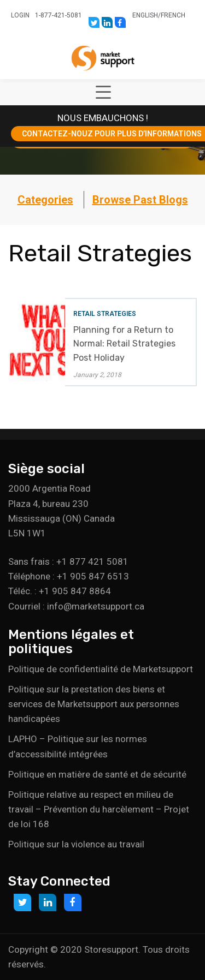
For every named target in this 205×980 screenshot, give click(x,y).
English (145, 15)
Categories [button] (45, 200)
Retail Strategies (105, 314)
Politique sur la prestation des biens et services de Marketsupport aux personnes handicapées (94, 704)
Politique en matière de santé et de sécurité (97, 774)
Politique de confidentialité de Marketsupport (101, 669)
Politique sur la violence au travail (76, 844)
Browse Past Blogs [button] (140, 200)
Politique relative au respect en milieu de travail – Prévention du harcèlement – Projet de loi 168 (99, 809)
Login (20, 15)
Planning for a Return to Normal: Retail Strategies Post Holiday (124, 343)
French (173, 15)
